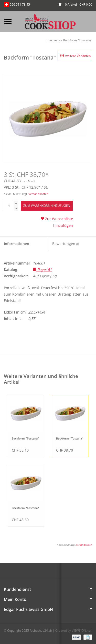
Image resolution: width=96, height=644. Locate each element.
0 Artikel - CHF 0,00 (75, 4)
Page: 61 (42, 270)
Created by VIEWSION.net (73, 631)
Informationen (17, 244)
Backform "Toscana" (78, 40)
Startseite (54, 40)
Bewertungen (66, 244)
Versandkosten (38, 194)
